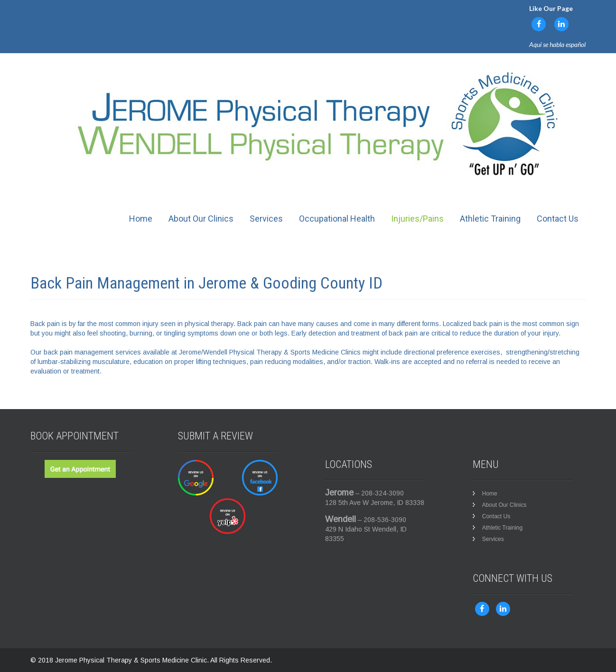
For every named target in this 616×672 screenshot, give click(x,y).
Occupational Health (337, 219)
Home (141, 219)
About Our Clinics (201, 219)
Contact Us (558, 219)
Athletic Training (490, 219)
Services (266, 219)
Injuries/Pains (417, 219)
